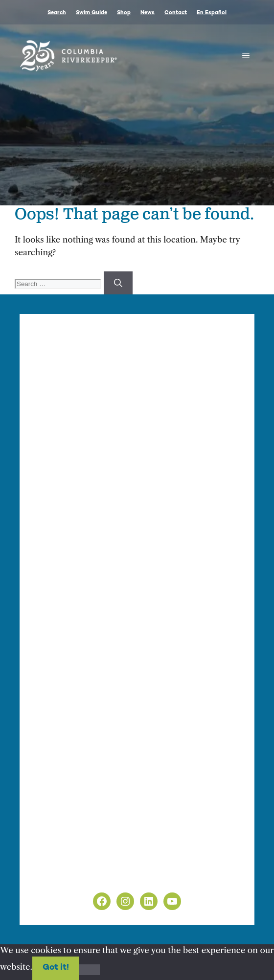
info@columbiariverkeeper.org (103, 454)
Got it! (56, 968)
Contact (176, 13)
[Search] (118, 283)
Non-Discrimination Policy (87, 876)
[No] (90, 970)
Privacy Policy (62, 864)
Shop (124, 13)
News (148, 13)
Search (57, 13)
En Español (212, 13)
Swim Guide (91, 13)
